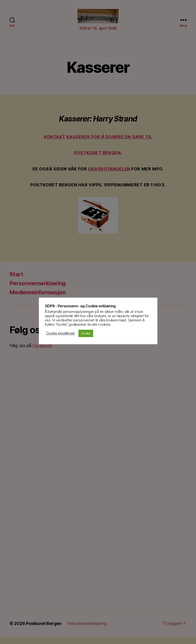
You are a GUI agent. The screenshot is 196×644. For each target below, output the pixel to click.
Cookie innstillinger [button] (61, 333)
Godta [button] (86, 333)
